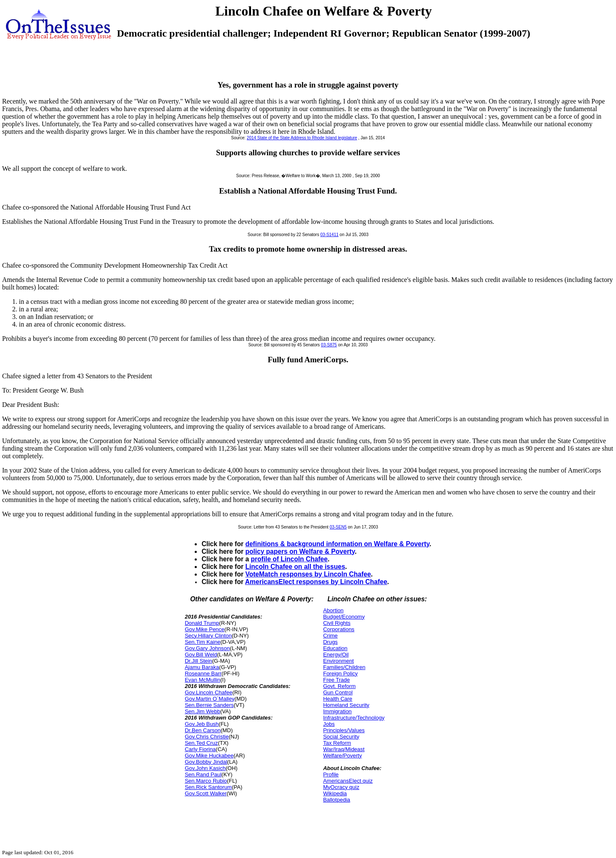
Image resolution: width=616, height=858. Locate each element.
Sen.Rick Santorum (208, 787)
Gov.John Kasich (205, 768)
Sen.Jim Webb (202, 711)
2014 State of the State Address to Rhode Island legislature (302, 138)
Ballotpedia (336, 800)
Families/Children (344, 667)
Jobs (329, 724)
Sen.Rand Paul (203, 774)
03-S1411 (329, 235)
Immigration (337, 711)
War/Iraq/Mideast (344, 749)
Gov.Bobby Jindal (206, 762)
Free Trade (336, 680)
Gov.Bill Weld (201, 655)
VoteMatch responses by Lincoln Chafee (308, 574)
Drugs (330, 642)
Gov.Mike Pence (204, 629)
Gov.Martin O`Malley (209, 699)
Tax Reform (337, 743)
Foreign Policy (340, 673)
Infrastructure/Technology (354, 718)
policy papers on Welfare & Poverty (300, 551)
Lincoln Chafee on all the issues (295, 567)
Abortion (333, 610)
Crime (330, 636)
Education (335, 648)
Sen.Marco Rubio (206, 781)
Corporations (338, 629)
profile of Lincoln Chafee (289, 559)
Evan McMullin (202, 680)
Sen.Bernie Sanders (209, 705)
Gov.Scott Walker (206, 793)
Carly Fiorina (200, 749)
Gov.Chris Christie (207, 737)
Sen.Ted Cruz (201, 743)
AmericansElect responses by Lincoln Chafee (316, 582)
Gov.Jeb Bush (202, 724)
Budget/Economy (344, 617)
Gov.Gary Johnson (207, 648)
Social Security (341, 737)
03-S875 (329, 345)
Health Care (337, 699)
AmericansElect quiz (348, 781)
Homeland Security (346, 705)
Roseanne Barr (203, 673)
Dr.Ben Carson (202, 730)
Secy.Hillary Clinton (208, 636)
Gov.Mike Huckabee (209, 756)
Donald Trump (202, 623)
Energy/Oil (336, 655)
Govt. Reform (339, 686)
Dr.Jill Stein (198, 661)
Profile (331, 774)
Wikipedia (335, 793)
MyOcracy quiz (341, 787)
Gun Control (338, 692)
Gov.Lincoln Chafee (208, 692)
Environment (338, 661)
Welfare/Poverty (342, 756)
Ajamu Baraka (202, 667)
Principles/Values (344, 730)
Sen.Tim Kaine (202, 642)
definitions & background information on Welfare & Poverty (337, 544)
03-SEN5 (338, 527)
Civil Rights (337, 623)
